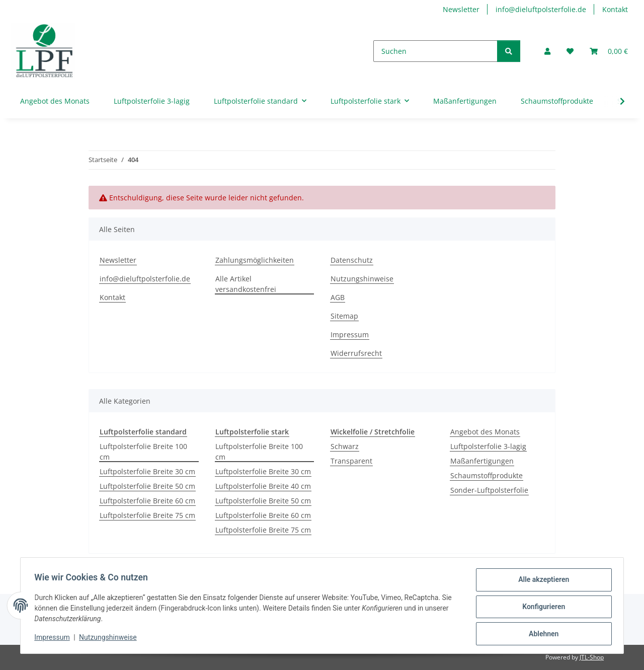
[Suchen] (435, 51)
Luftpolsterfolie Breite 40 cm (263, 486)
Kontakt (615, 9)
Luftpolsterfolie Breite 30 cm (147, 471)
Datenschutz (352, 260)
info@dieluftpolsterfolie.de (541, 9)
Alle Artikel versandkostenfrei (246, 284)
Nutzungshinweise (110, 639)
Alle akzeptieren (541, 582)
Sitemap (344, 316)
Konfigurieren (541, 608)
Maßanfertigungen (482, 461)
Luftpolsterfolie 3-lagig (488, 446)
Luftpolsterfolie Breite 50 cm (147, 486)
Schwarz (345, 446)
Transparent (351, 461)
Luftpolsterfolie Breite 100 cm (143, 452)
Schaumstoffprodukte (487, 475)
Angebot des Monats (485, 432)
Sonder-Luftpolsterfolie (489, 490)
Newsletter (461, 9)
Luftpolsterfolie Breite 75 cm (147, 515)
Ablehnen (541, 634)
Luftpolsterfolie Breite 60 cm (147, 501)
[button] (547, 51)
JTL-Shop (592, 657)
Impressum (54, 639)
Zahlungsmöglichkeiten (255, 260)
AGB (338, 297)
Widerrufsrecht (356, 353)
